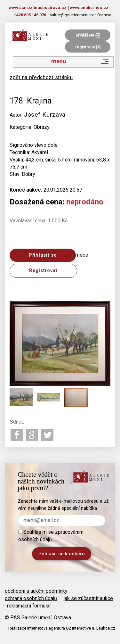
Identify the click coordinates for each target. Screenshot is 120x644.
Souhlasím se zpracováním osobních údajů (51, 536)
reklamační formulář (29, 606)
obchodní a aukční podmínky (36, 591)
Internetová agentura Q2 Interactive (59, 628)
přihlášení (88, 35)
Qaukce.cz (105, 628)
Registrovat (43, 270)
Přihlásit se (43, 255)
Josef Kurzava (45, 115)
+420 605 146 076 (30, 15)
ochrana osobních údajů (31, 598)
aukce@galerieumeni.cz (72, 15)
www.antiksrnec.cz (89, 8)
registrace (88, 47)
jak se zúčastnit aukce (88, 598)
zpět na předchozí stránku (41, 77)
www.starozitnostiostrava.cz (38, 8)
